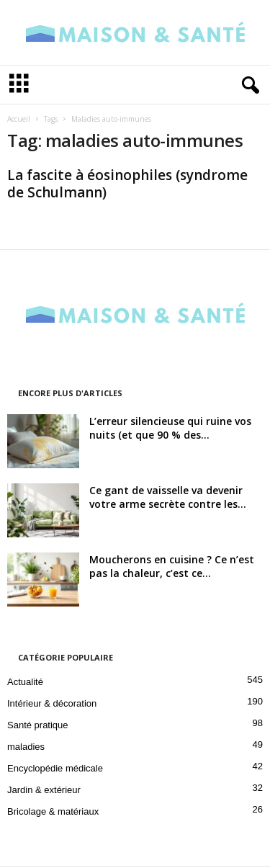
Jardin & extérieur (44, 791)
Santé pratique (38, 726)
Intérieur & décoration (52, 705)
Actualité (25, 683)
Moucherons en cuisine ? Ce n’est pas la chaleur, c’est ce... (172, 568)
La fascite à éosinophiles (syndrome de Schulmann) (127, 185)
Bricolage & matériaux (53, 813)
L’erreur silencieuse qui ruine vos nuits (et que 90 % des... (170, 429)
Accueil (19, 120)
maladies (26, 748)
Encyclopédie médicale (55, 770)
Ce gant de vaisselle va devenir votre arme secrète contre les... (168, 498)
